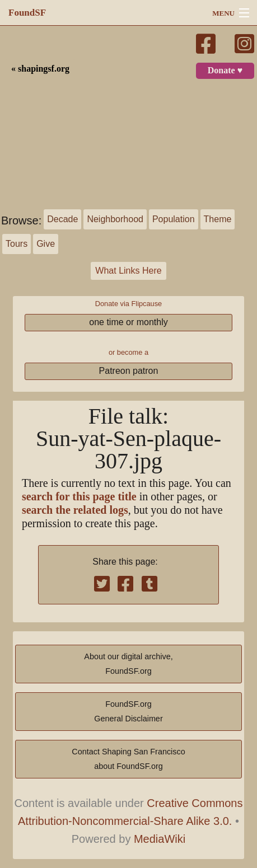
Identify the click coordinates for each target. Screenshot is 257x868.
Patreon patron (129, 371)
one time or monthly (128, 322)
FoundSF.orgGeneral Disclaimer (128, 711)
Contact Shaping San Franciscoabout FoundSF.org (128, 759)
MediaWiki (160, 839)
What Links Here (128, 271)
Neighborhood (115, 219)
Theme (218, 219)
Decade (62, 219)
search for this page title (79, 497)
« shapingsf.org (40, 69)
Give (46, 244)
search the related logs (75, 510)
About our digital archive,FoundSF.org (128, 664)
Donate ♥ (225, 71)
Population (174, 219)
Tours (17, 244)
